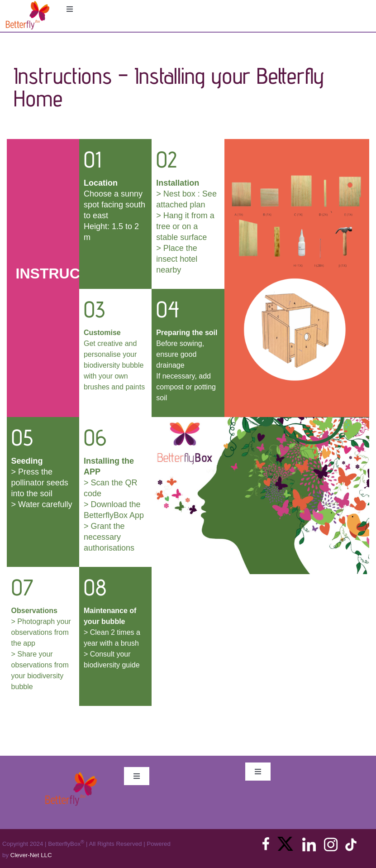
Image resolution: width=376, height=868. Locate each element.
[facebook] (266, 840)
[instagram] (331, 840)
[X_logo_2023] (285, 840)
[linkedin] (309, 840)
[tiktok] (351, 840)
